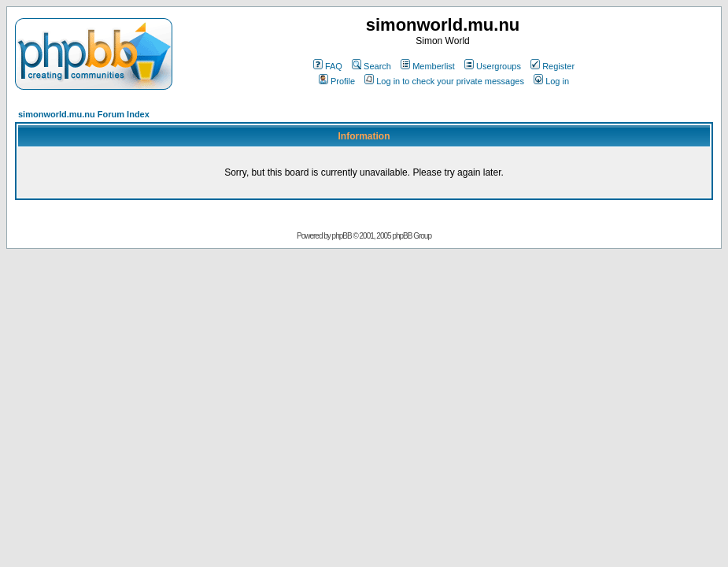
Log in (551, 81)
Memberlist (428, 66)
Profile (337, 81)
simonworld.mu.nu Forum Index (84, 114)
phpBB (342, 236)
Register (552, 66)
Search (371, 66)
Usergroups (493, 66)
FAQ (328, 66)
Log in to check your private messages (444, 81)
